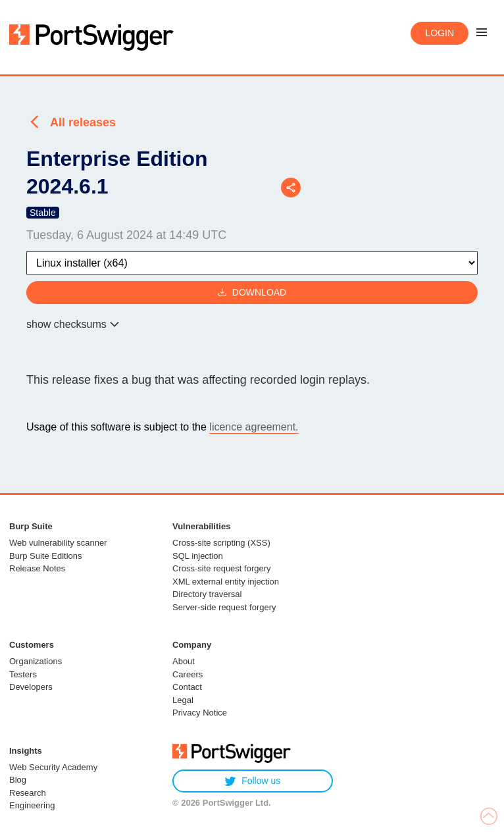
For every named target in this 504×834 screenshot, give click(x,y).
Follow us (252, 781)
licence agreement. (254, 427)
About (184, 661)
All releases (83, 122)
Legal (183, 700)
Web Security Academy (53, 767)
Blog (18, 780)
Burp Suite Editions (46, 556)
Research (28, 793)
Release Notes (37, 568)
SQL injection (198, 556)
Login (440, 33)
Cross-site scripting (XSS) (221, 543)
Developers (31, 687)
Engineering (32, 805)
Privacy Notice (200, 713)
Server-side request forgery (224, 607)
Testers (23, 674)
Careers (188, 674)
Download (252, 293)
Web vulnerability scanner (58, 543)
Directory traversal (207, 594)
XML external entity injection (226, 582)
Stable (43, 213)
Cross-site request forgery (222, 568)
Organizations (36, 661)
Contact (187, 687)
